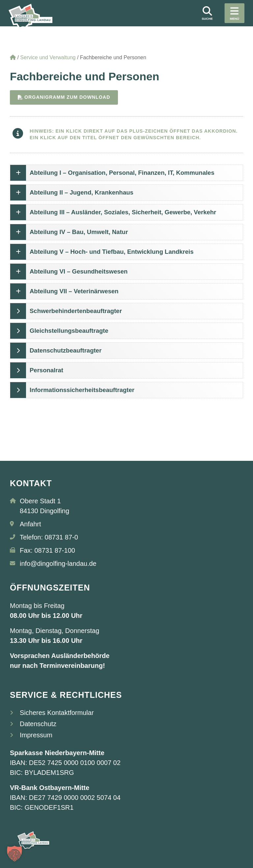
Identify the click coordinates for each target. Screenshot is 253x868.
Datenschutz (38, 724)
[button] (14, 854)
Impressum (36, 735)
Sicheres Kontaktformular (57, 713)
